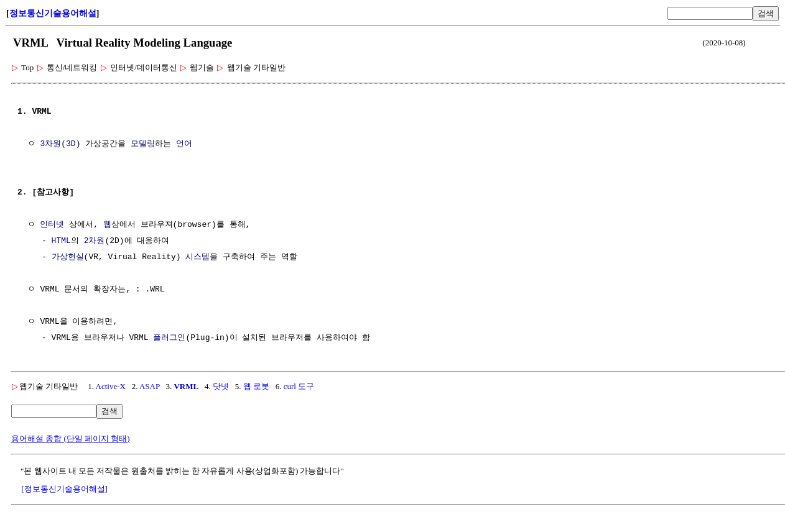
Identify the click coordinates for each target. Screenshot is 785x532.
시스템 (197, 257)
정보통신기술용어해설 (53, 13)
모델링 (143, 144)
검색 (766, 13)
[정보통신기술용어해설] (64, 489)
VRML (186, 386)
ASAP (150, 386)
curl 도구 (299, 386)
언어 (184, 144)
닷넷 (221, 386)
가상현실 (68, 257)
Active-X (111, 386)
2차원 (95, 241)
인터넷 (52, 225)
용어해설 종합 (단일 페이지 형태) (71, 438)
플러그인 (169, 338)
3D (71, 144)
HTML (61, 241)
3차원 (50, 144)
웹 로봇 (256, 386)
